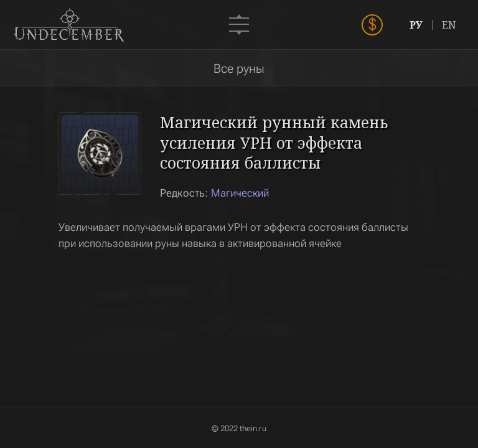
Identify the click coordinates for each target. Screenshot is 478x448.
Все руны (239, 68)
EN (449, 25)
